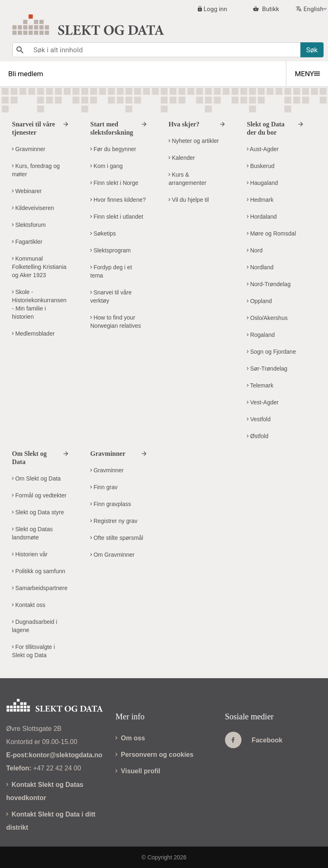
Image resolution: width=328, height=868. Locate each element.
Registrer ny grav (114, 521)
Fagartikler (27, 242)
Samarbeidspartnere (40, 588)
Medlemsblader (33, 334)
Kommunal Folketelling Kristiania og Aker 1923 (39, 267)
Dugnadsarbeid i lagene (35, 626)
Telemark (260, 385)
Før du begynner (113, 149)
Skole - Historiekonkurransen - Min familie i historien (39, 304)
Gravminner (29, 149)
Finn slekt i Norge (114, 183)
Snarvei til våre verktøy (111, 296)
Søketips (103, 233)
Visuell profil (138, 771)
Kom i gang (107, 166)
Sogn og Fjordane (271, 352)
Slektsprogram (110, 250)
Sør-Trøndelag (267, 369)
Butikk (270, 9)
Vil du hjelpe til (189, 200)
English (313, 9)
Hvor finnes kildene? (118, 200)
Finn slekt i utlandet (117, 217)
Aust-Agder (263, 149)
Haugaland (262, 183)
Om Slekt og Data (36, 478)
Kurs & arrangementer (187, 179)
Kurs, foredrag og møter (36, 170)
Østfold (258, 436)
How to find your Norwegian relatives (116, 322)
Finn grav (104, 487)
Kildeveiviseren (33, 208)
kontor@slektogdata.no (66, 755)
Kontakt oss (29, 605)
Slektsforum (29, 225)
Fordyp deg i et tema (111, 271)
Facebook (254, 740)
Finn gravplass (111, 504)
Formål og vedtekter (39, 495)
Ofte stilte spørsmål (117, 538)
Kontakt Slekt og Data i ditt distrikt (51, 821)
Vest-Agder (263, 402)
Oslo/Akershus (267, 318)
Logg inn (215, 9)
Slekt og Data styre (38, 512)
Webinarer (27, 191)
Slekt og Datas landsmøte (32, 533)
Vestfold (259, 419)
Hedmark (260, 200)
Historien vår (30, 554)
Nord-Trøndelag (269, 284)
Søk (312, 50)
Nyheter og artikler (194, 141)
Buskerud (261, 166)
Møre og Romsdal (271, 233)
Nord (255, 250)
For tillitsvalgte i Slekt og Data (33, 651)
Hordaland (262, 217)
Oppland (259, 301)
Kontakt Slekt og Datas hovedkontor (45, 791)
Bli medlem (26, 74)
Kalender (182, 158)
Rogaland (261, 335)
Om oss (130, 738)
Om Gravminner (112, 555)
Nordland (260, 267)
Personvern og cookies (154, 755)
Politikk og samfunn (39, 571)
